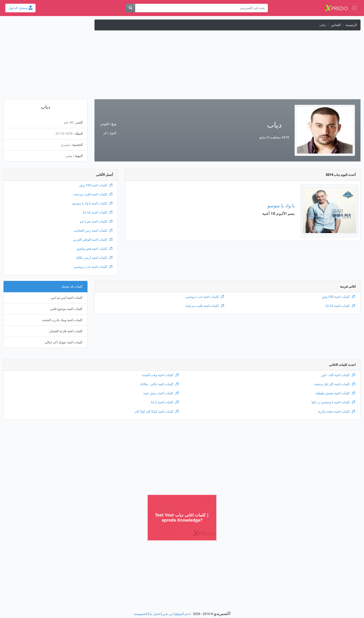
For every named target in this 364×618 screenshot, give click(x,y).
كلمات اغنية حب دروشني (93, 267)
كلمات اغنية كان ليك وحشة (335, 384)
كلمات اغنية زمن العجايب (93, 231)
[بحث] (130, 8)
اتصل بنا (155, 614)
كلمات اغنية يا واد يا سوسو (92, 203)
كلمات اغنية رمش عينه (161, 393)
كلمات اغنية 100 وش (96, 185)
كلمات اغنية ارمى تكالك (94, 258)
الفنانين (336, 25)
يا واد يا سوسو (281, 206)
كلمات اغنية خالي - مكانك (159, 384)
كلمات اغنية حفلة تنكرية (336, 412)
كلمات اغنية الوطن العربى (93, 240)
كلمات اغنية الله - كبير (338, 375)
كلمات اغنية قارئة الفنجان (66, 331)
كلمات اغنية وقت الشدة (160, 375)
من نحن (168, 614)
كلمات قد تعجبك (72, 287)
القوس (105, 124)
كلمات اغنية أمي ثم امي (67, 298)
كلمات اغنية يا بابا (165, 402)
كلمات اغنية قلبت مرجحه (93, 194)
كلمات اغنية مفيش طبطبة (335, 393)
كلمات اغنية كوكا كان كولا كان (156, 412)
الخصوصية (141, 614)
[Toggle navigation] (354, 8)
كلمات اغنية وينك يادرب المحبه (62, 320)
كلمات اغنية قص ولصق (94, 249)
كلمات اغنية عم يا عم (96, 222)
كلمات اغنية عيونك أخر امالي (64, 342)
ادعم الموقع (183, 614)
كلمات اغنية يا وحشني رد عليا (333, 402)
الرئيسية (351, 25)
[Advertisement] (182, 67)
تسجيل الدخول (20, 8)
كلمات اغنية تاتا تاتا (98, 212)
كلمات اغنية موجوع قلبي (66, 309)
